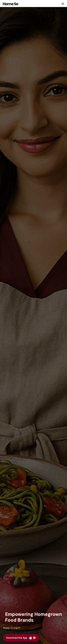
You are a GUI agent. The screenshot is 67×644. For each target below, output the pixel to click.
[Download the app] (21, 638)
